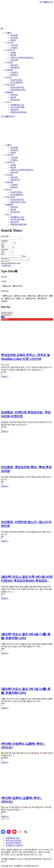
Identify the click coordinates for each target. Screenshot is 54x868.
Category (4, 241)
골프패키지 (15, 67)
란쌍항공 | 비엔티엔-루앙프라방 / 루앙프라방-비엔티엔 (26, 414)
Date (3, 254)
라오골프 (9, 63)
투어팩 (13, 55)
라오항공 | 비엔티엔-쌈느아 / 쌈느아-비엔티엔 (26, 524)
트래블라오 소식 (17, 105)
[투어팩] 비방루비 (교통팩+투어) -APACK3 (23, 746)
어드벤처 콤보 (16, 80)
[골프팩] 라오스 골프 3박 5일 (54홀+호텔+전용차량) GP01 (26, 691)
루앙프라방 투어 (17, 87)
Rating (3, 263)
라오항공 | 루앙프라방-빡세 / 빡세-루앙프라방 (26, 469)
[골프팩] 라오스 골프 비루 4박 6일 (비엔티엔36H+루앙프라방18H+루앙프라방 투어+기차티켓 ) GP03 (27, 579)
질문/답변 (14, 110)
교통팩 (13, 53)
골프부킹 (14, 65)
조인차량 (14, 38)
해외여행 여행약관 (13, 843)
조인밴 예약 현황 (17, 107)
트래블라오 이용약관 (14, 845)
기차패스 (14, 48)
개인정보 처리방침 (13, 840)
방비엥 (8, 77)
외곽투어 (14, 75)
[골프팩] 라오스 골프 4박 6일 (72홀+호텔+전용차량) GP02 (26, 636)
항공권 (13, 40)
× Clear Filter (6, 266)
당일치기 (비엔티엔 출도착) (22, 58)
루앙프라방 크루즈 (18, 90)
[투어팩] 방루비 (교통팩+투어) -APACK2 (22, 800)
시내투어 (14, 72)
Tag (2, 245)
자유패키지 (10, 50)
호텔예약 (9, 92)
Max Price (5, 261)
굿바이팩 (14, 60)
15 (8, 819)
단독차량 (14, 35)
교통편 (8, 33)
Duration (4, 249)
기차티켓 (9, 43)
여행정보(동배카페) (19, 112)
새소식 (8, 102)
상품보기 (5, 377)
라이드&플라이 (17, 82)
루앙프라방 (10, 85)
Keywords (5, 236)
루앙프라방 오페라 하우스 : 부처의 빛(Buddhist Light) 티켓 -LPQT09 (25, 357)
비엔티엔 (9, 70)
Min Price (5, 259)
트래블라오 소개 (12, 838)
